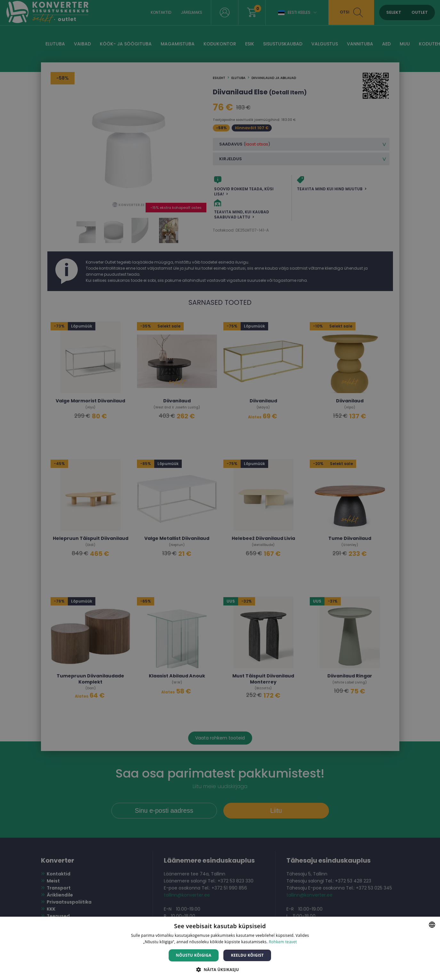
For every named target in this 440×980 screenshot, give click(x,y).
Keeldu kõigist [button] (248, 955)
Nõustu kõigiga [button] (194, 955)
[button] (220, 969)
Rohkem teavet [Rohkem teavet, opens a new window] (283, 942)
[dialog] (220, 490)
